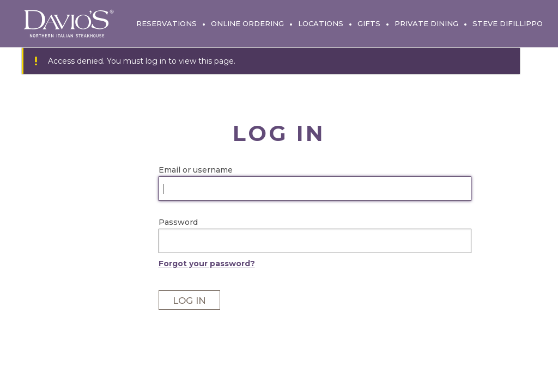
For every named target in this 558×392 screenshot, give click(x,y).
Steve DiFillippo (508, 23)
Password (178, 222)
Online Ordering (247, 23)
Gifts (369, 23)
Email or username (196, 170)
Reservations (166, 23)
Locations (321, 23)
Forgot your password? (207, 264)
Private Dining (426, 23)
